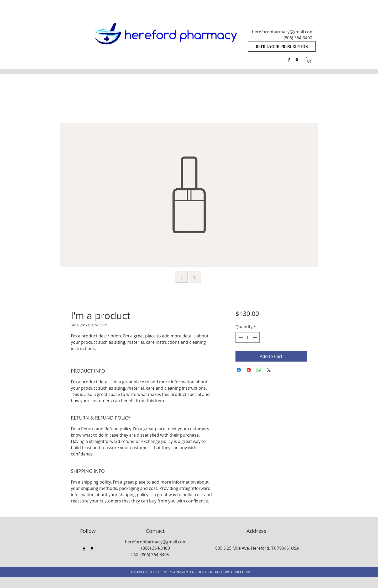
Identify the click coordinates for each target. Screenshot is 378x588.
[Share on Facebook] (239, 370)
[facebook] (289, 60)
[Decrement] (240, 337)
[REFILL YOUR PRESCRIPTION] (282, 46)
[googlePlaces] (297, 60)
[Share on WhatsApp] (259, 370)
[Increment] (255, 337)
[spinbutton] (248, 337)
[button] (309, 60)
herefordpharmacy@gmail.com (283, 32)
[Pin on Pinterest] (249, 370)
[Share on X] (269, 370)
